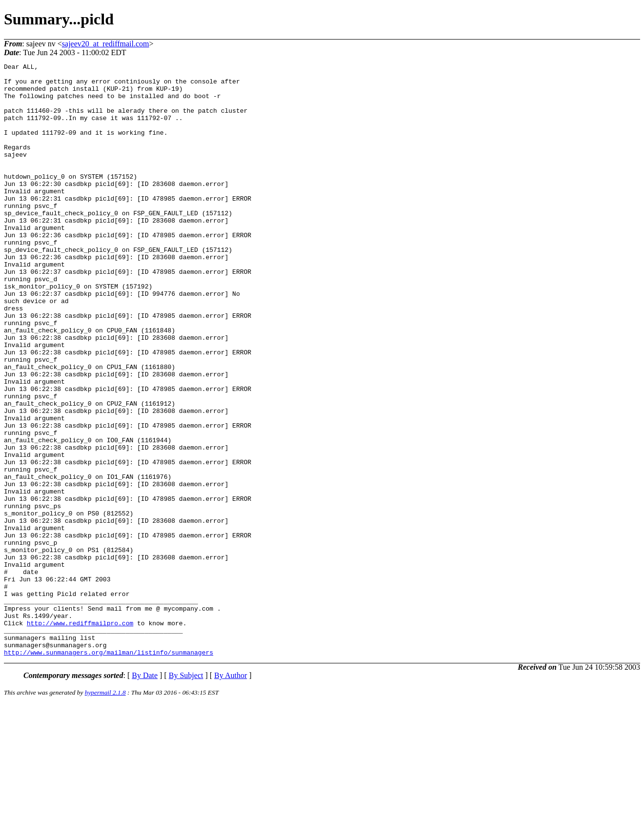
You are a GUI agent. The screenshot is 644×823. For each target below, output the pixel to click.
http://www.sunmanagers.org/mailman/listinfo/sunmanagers (109, 771)
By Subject (186, 794)
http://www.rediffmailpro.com (80, 736)
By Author (231, 794)
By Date (145, 794)
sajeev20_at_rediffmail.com (106, 44)
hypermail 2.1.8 (105, 811)
